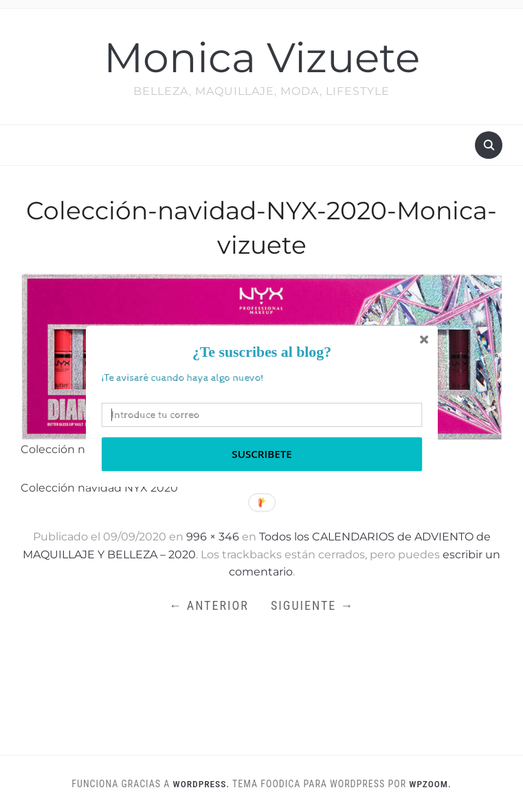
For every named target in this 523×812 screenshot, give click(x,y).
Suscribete (261, 454)
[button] (261, 352)
